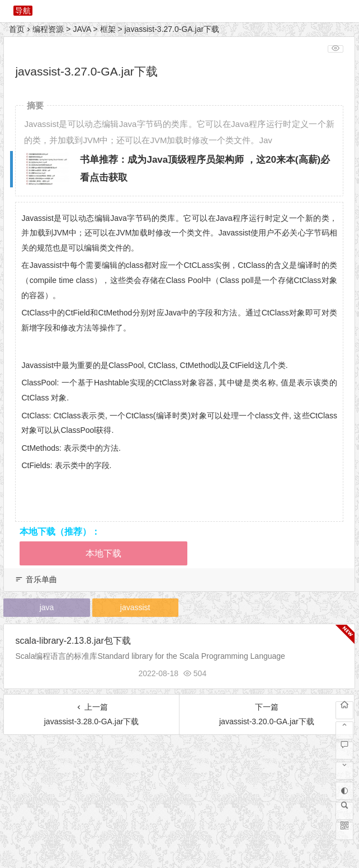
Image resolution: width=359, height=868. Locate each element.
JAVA (82, 29)
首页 (17, 29)
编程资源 (48, 29)
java (47, 607)
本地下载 (103, 553)
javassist (135, 607)
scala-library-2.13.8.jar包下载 (73, 641)
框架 (108, 29)
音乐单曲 (41, 579)
